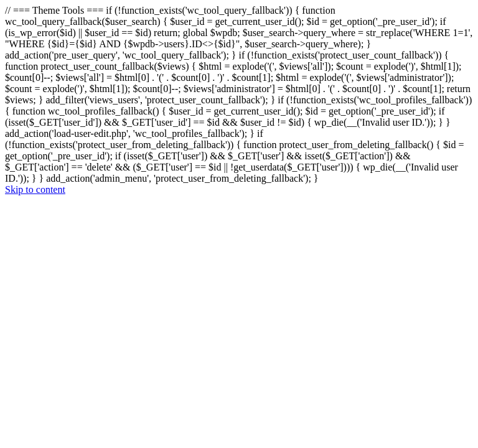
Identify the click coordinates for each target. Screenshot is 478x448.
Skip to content (35, 189)
